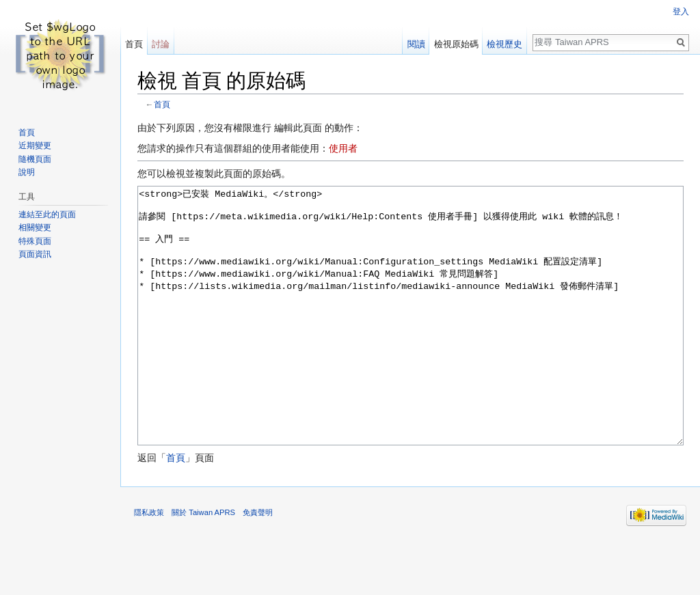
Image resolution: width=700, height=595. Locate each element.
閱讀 (416, 44)
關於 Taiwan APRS (203, 564)
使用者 (343, 148)
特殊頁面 (35, 241)
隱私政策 (149, 564)
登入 (681, 12)
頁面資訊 (35, 254)
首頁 (162, 104)
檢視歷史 (504, 44)
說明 (27, 172)
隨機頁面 (35, 159)
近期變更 (35, 146)
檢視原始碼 (456, 44)
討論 (161, 44)
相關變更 (35, 227)
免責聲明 (258, 564)
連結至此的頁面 (47, 215)
